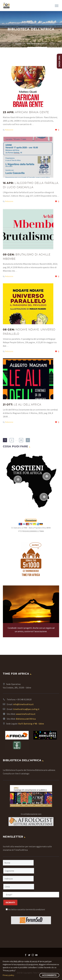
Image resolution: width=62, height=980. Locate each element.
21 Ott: (22, 405)
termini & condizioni (35, 909)
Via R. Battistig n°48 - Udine (31, 724)
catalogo (25, 773)
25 (21, 440)
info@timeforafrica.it (23, 704)
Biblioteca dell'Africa (26, 719)
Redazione (9, 130)
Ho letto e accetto (25, 909)
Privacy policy (8, 975)
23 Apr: (26, 112)
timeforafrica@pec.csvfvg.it (26, 709)
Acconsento (49, 975)
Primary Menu (57, 6)
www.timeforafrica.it (26, 714)
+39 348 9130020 (24, 699)
